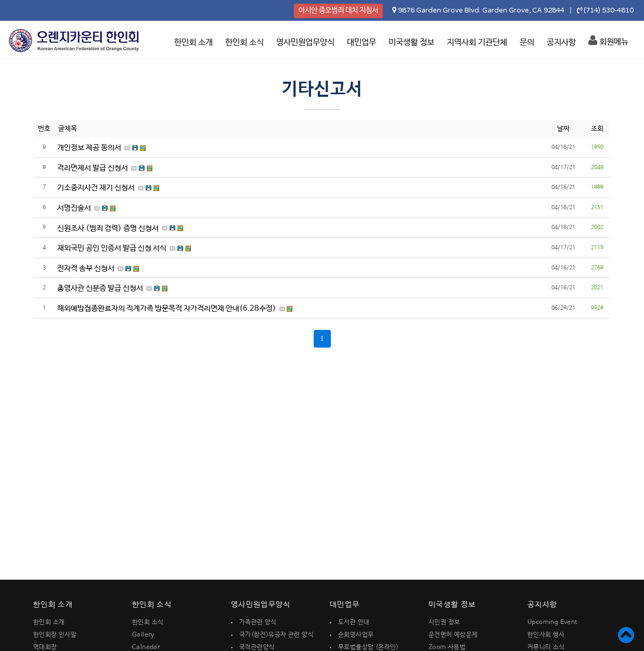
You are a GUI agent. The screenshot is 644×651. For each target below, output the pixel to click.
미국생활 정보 (411, 42)
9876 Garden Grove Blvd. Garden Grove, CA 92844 (481, 10)
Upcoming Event (552, 622)
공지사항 (561, 42)
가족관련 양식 (258, 622)
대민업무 (362, 42)
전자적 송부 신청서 (86, 269)
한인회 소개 (194, 42)
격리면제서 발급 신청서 (93, 168)
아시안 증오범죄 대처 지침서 (338, 10)
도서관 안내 (354, 622)
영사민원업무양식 (305, 42)
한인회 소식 (244, 42)
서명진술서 (74, 208)
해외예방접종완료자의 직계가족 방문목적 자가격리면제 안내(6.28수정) (167, 309)
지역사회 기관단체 (477, 42)
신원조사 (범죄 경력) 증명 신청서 (108, 228)
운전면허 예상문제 (453, 635)
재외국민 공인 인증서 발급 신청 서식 (112, 248)
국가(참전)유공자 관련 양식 (276, 635)
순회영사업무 (356, 635)
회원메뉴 (608, 41)
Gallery (143, 635)
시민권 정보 (444, 622)
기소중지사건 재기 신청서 (96, 188)
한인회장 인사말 (55, 635)
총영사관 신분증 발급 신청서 (100, 288)
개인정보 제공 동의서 (89, 148)
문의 (527, 42)
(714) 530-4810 (609, 10)
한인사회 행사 (546, 635)
